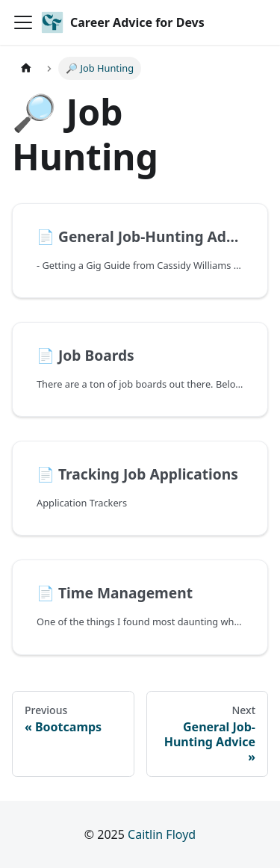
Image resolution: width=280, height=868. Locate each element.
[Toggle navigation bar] (23, 22)
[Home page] (26, 68)
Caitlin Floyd (162, 834)
